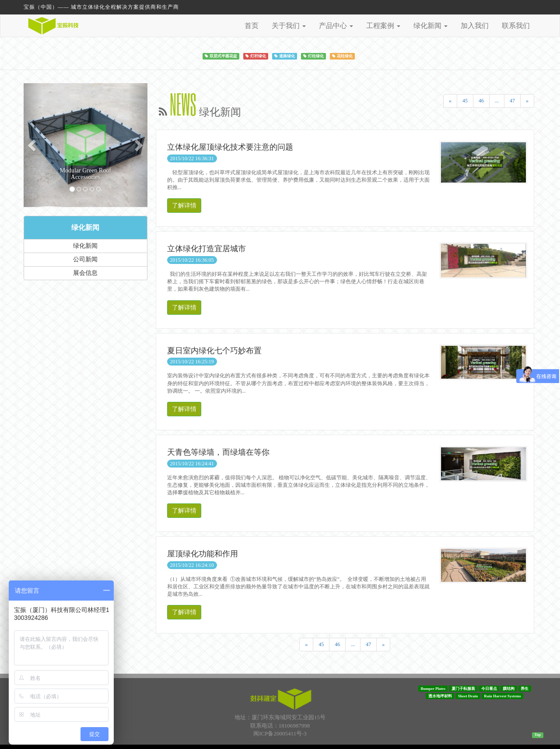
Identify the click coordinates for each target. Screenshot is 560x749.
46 (481, 101)
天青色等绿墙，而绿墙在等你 (218, 452)
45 (465, 101)
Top (538, 735)
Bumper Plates (433, 689)
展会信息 (85, 273)
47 (512, 101)
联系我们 (516, 26)
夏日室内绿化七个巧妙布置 (214, 351)
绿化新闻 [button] (430, 26)
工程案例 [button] (383, 26)
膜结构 (509, 689)
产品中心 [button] (336, 26)
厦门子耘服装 (463, 689)
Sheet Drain (468, 696)
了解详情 (184, 206)
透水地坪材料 (440, 696)
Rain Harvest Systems (502, 696)
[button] (33, 145)
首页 (252, 26)
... (497, 101)
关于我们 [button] (289, 26)
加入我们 (475, 26)
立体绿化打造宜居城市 (206, 249)
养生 (525, 689)
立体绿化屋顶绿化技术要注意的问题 (230, 147)
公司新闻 (85, 259)
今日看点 (489, 689)
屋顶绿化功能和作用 (203, 554)
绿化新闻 (85, 227)
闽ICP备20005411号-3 (280, 733)
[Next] (527, 101)
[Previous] (450, 101)
